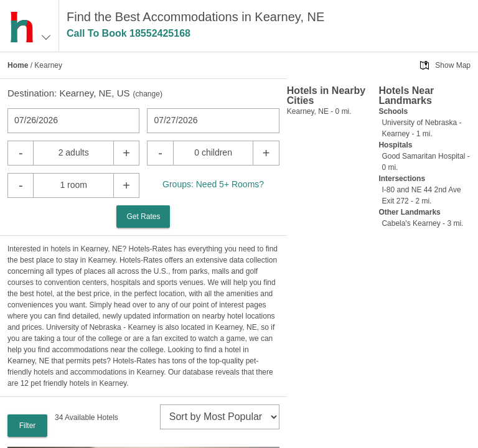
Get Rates (143, 217)
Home (18, 65)
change (148, 94)
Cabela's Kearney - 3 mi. (422, 223)
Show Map (453, 65)
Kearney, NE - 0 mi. (319, 111)
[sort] (220, 417)
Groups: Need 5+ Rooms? (213, 184)
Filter (28, 426)
